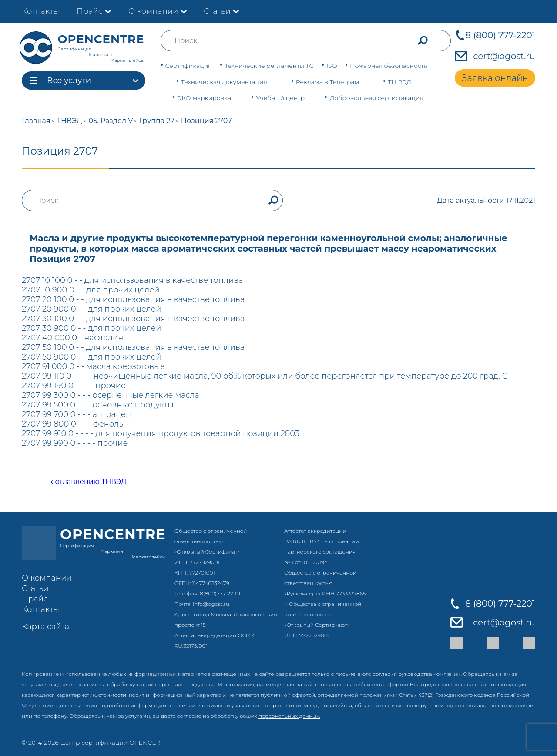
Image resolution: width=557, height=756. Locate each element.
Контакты (40, 11)
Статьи (217, 11)
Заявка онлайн (495, 78)
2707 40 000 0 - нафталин (72, 338)
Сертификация (189, 66)
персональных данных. (289, 716)
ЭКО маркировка (204, 98)
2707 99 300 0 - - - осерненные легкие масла (111, 395)
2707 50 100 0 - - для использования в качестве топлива (133, 347)
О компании (153, 11)
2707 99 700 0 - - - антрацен (76, 414)
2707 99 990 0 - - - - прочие (75, 443)
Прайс (90, 11)
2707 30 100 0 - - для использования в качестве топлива (133, 319)
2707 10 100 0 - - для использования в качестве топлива (133, 280)
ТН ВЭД (399, 82)
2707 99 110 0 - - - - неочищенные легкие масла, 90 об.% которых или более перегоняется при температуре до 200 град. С (265, 376)
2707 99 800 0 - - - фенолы (73, 424)
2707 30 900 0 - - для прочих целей (91, 328)
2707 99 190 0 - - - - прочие (74, 386)
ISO (332, 66)
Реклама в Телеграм (328, 82)
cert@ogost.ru (504, 56)
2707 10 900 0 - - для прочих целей (91, 290)
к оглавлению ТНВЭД (78, 482)
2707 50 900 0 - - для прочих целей (91, 357)
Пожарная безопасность (389, 66)
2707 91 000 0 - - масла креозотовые (93, 366)
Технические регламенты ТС (269, 66)
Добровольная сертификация (376, 98)
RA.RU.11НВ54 (302, 541)
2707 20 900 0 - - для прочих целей (91, 309)
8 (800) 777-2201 (500, 35)
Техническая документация (224, 82)
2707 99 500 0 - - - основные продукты (98, 405)
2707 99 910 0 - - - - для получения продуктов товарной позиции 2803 (161, 433)
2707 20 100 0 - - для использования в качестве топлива (133, 299)
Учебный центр (280, 98)
